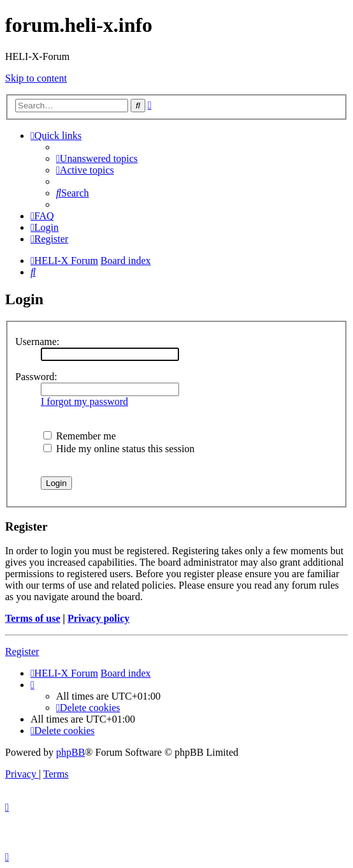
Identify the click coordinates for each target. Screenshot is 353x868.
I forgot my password (84, 401)
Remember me (80, 436)
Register (22, 651)
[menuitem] (97, 158)
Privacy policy (98, 618)
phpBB (70, 752)
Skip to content (36, 78)
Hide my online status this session (119, 449)
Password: (36, 377)
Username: (37, 342)
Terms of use (33, 618)
